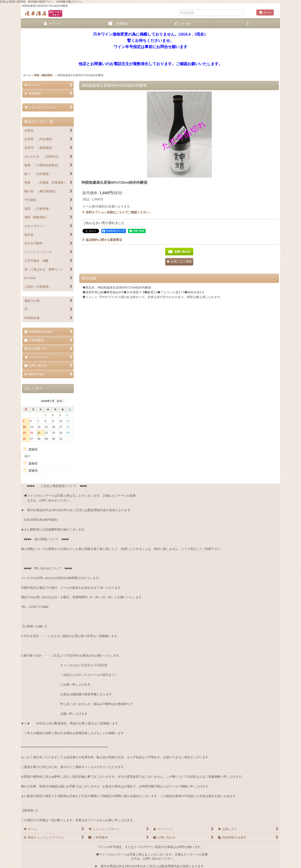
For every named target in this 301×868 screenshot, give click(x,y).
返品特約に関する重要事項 (102, 240)
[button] (248, 24)
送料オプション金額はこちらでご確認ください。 (117, 212)
